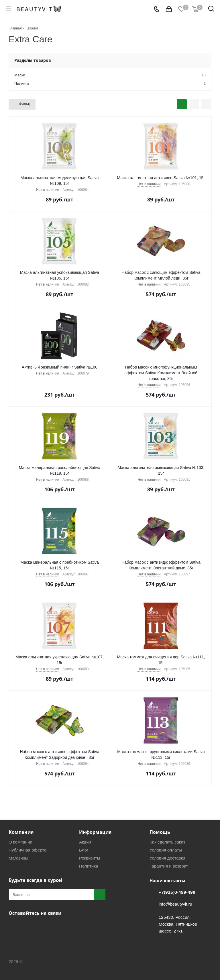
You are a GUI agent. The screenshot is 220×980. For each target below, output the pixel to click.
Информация (95, 832)
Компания (21, 832)
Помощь (160, 832)
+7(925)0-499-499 (177, 892)
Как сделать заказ (167, 842)
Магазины (18, 858)
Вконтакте (14, 926)
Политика (89, 866)
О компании (20, 842)
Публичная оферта (27, 850)
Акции (85, 842)
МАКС (43, 926)
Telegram (29, 926)
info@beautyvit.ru (175, 904)
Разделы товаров (33, 60)
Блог (84, 850)
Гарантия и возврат (169, 866)
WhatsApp (57, 926)
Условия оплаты (166, 850)
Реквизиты (90, 858)
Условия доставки (167, 858)
